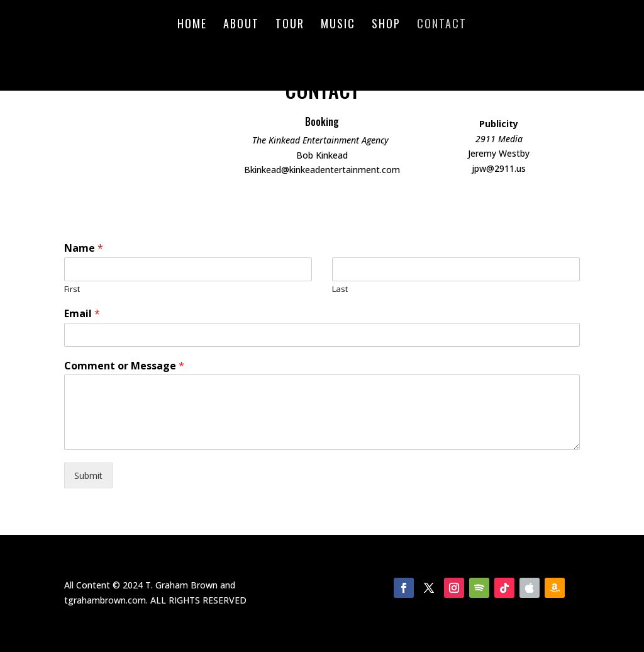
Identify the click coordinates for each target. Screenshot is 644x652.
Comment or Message (124, 366)
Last (340, 289)
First (72, 289)
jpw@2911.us (499, 168)
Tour (290, 25)
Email (82, 314)
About (241, 25)
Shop (386, 25)
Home (192, 25)
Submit (88, 475)
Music (338, 25)
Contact (442, 25)
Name (84, 248)
